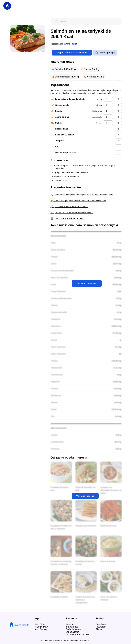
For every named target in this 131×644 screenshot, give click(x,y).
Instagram (101, 627)
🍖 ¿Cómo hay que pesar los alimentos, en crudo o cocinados (78, 201)
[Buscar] (88, 22)
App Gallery (41, 629)
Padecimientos (73, 629)
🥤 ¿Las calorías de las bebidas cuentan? (69, 207)
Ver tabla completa (87, 283)
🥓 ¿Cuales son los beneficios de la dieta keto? (72, 212)
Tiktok (99, 629)
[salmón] (108, 111)
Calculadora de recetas (78, 635)
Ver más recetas (85, 496)
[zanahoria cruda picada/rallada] (108, 99)
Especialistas (72, 632)
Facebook (101, 624)
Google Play (41, 627)
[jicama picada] (108, 105)
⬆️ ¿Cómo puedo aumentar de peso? (67, 218)
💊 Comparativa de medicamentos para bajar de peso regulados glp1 (82, 195)
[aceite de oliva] (108, 117)
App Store (40, 624)
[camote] (108, 123)
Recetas (70, 624)
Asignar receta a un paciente (72, 53)
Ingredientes (72, 627)
